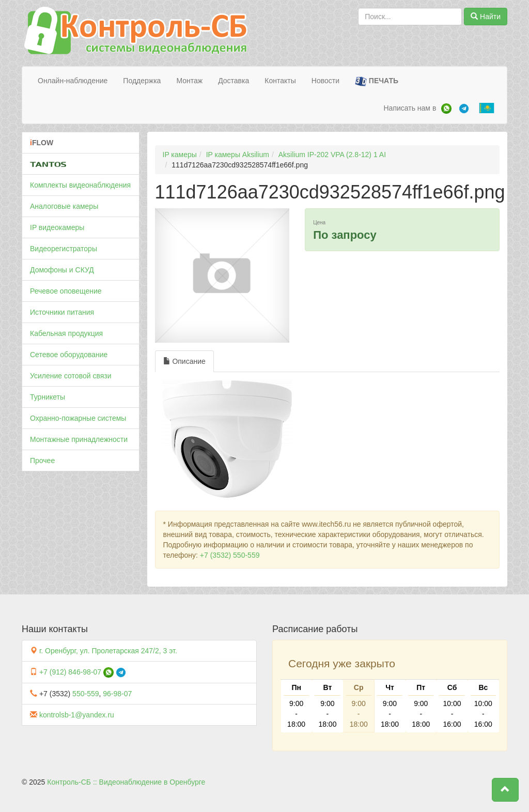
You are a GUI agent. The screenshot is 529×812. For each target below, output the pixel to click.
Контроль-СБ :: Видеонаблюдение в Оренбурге (126, 782)
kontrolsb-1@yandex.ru (77, 715)
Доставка (234, 81)
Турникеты (48, 397)
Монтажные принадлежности (79, 439)
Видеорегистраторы (64, 249)
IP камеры (180, 155)
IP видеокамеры (57, 227)
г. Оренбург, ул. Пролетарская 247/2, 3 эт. (108, 651)
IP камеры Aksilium (238, 155)
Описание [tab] (184, 361)
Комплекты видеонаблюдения (80, 185)
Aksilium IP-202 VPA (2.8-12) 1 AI (332, 155)
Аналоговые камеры (64, 206)
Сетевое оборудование (69, 355)
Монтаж (189, 81)
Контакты (280, 81)
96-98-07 (117, 694)
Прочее (42, 461)
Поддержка (142, 81)
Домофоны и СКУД (62, 270)
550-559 (85, 694)
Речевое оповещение (66, 291)
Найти (486, 17)
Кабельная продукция (66, 333)
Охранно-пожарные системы (78, 418)
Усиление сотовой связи (71, 376)
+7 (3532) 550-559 (230, 555)
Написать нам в (410, 108)
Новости (325, 81)
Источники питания (62, 312)
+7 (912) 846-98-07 (70, 672)
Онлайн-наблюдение (73, 81)
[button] (505, 790)
